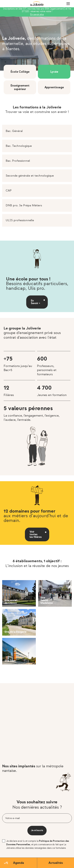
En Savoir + (36, 302)
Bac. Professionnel (18, 161)
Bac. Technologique (19, 146)
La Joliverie (37, 4)
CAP (9, 191)
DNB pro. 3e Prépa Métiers (24, 205)
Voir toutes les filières (36, 534)
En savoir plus (37, 15)
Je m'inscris (37, 830)
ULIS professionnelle (20, 220)
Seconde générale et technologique (30, 176)
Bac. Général (14, 131)
